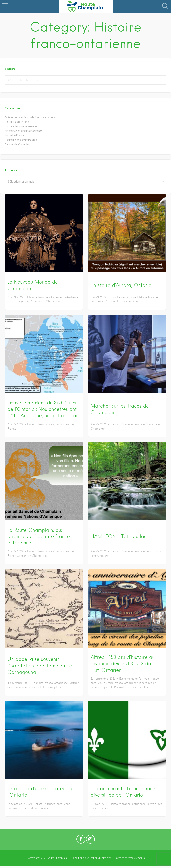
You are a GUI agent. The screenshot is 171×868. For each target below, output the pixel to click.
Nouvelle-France (15, 135)
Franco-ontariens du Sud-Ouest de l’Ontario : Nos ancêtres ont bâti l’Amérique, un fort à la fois (43, 409)
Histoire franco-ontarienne (22, 126)
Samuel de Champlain (18, 144)
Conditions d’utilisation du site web (91, 858)
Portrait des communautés (22, 140)
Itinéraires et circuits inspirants (24, 131)
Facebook (81, 840)
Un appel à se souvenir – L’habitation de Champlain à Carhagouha (40, 666)
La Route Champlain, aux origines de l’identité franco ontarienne (39, 536)
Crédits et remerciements (130, 858)
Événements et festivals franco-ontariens (31, 117)
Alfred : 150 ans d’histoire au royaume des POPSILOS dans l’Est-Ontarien (123, 664)
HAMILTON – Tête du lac (119, 536)
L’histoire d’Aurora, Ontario (121, 285)
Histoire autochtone (18, 122)
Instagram (90, 840)
